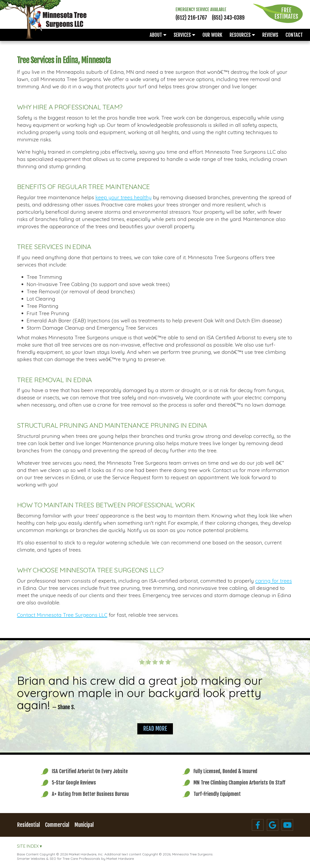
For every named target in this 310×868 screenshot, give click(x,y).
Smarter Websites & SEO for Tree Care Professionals (59, 858)
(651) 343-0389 (228, 18)
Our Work (212, 35)
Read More (155, 729)
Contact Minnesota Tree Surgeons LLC (62, 615)
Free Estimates (286, 13)
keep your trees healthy (124, 197)
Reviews (270, 35)
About (158, 35)
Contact (294, 35)
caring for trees (274, 581)
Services (184, 35)
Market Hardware (120, 858)
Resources (242, 35)
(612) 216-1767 (191, 18)
